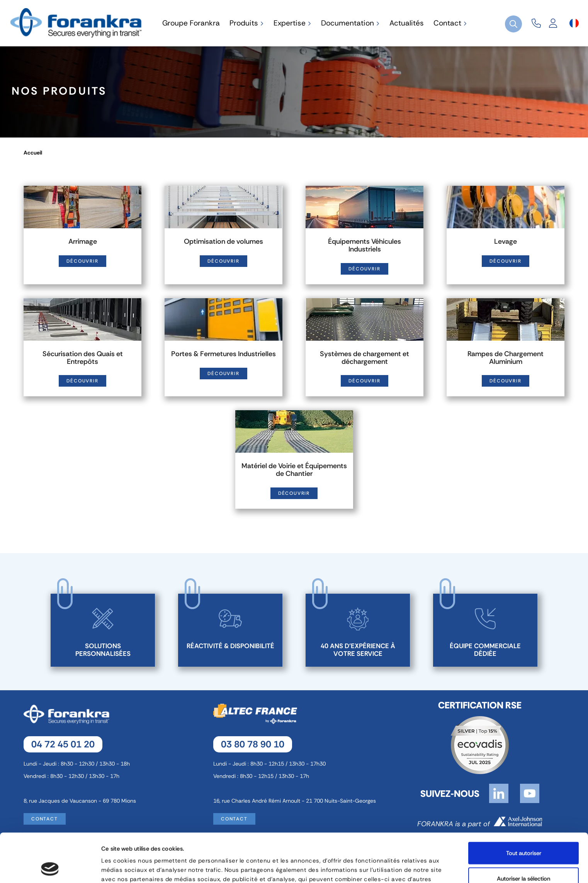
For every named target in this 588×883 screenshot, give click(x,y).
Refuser (524, 858)
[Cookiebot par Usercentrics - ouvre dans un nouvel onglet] (50, 868)
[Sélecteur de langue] (574, 23)
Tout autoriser (524, 807)
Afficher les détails (412, 868)
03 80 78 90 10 (253, 744)
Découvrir (82, 261)
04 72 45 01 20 (63, 744)
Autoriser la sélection (523, 833)
